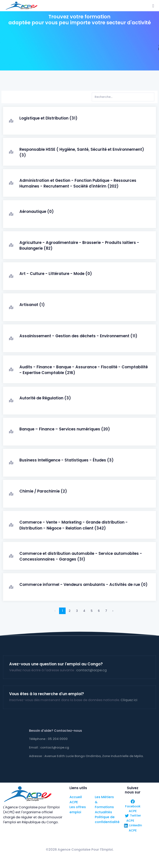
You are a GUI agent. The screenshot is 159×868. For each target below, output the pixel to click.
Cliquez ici (129, 700)
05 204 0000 (58, 739)
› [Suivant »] (113, 611)
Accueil (76, 797)
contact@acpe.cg (91, 670)
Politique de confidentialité (107, 819)
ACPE (74, 802)
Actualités (103, 812)
